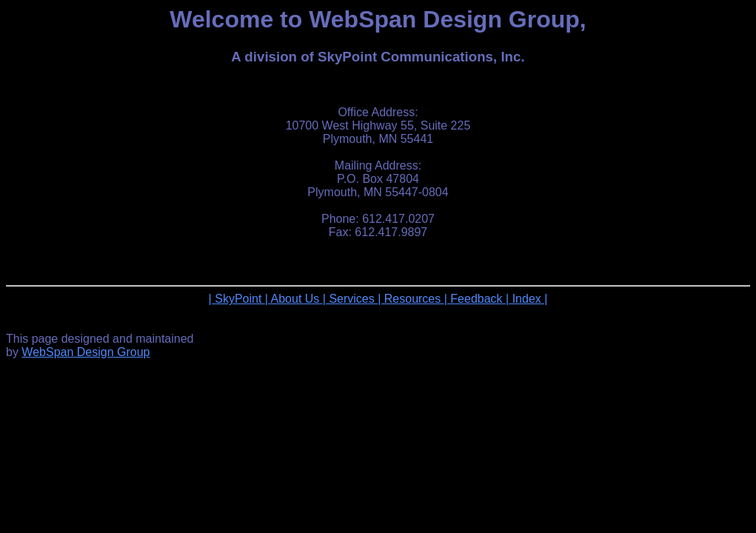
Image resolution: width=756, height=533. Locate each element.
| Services (350, 299)
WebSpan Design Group (86, 352)
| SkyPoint (237, 299)
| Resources (411, 299)
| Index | (526, 299)
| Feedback (475, 299)
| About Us (294, 299)
